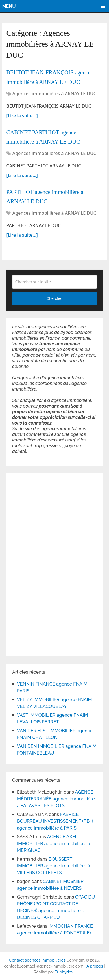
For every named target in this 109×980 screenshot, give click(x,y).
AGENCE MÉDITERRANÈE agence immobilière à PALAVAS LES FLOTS (56, 799)
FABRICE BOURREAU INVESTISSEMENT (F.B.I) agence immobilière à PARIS (55, 821)
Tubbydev (64, 972)
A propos (95, 966)
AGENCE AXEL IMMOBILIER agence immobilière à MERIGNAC (54, 844)
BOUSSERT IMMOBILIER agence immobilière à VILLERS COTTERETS (54, 866)
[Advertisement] (29, 564)
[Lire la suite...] (22, 116)
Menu (9, 6)
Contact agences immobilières (37, 960)
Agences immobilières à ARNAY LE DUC (54, 94)
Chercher (54, 298)
